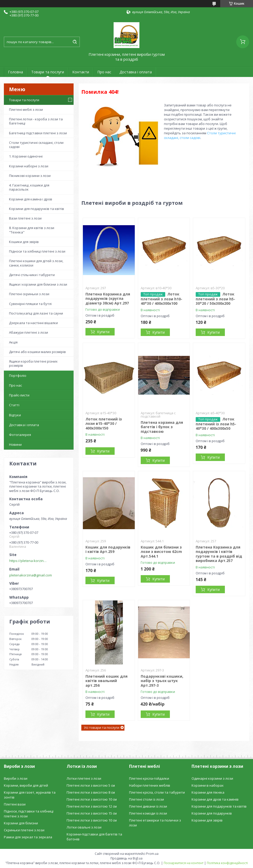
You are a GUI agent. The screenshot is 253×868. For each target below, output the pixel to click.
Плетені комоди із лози (148, 813)
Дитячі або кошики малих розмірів (37, 352)
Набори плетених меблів (150, 785)
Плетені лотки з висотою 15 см (92, 813)
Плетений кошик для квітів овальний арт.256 (106, 681)
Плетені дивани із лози (148, 806)
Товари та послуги (48, 72)
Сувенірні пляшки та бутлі (30, 304)
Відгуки (15, 415)
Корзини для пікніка (208, 792)
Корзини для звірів (207, 820)
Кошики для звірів (24, 242)
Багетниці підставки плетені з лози (38, 133)
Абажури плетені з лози (29, 332)
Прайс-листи (19, 395)
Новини (15, 444)
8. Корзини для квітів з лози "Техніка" (32, 230)
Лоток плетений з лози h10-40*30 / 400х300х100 (161, 299)
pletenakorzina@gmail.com (31, 575)
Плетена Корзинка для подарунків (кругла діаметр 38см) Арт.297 (108, 299)
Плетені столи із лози (147, 799)
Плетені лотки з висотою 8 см (91, 792)
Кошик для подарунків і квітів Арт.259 (108, 549)
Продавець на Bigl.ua (126, 858)
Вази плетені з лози (25, 218)
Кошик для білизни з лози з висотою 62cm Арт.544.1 (161, 552)
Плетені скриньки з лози (29, 294)
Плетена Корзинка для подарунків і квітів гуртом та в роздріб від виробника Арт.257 (219, 554)
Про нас (104, 72)
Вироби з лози (16, 778)
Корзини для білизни (21, 823)
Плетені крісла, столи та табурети (157, 792)
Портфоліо (18, 376)
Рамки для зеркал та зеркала (28, 837)
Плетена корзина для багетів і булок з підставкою (162, 427)
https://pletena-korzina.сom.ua (29, 561)
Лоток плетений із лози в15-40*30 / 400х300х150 (104, 424)
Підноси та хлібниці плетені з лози (37, 251)
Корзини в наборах (208, 785)
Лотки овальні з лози (84, 827)
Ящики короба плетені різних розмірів (33, 363)
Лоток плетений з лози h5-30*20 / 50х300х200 (215, 299)
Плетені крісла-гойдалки (149, 778)
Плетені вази (15, 804)
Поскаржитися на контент (184, 863)
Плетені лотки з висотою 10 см (92, 799)
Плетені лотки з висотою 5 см (91, 785)
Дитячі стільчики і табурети (32, 275)
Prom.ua (152, 854)
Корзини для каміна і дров (31, 199)
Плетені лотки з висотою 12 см (92, 806)
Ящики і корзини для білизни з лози (38, 284)
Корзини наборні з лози (29, 166)
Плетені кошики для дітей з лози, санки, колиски (36, 263)
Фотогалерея (20, 435)
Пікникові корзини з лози (30, 176)
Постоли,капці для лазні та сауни (36, 313)
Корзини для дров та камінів (215, 799)
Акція (13, 342)
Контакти (81, 72)
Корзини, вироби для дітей (26, 785)
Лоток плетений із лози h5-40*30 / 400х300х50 (216, 424)
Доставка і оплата (136, 72)
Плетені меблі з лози (26, 110)
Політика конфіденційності (227, 863)
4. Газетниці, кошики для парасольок (29, 187)
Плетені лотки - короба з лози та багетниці (36, 121)
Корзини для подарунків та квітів (37, 209)
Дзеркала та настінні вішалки (33, 323)
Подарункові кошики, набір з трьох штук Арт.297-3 (162, 681)
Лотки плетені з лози (84, 778)
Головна (15, 72)
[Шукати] (75, 42)
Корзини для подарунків (212, 813)
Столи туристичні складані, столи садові (36, 145)
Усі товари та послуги (102, 728)
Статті (14, 405)
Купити (103, 332)
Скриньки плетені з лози (24, 830)
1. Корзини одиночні (26, 156)
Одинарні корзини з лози (212, 778)
